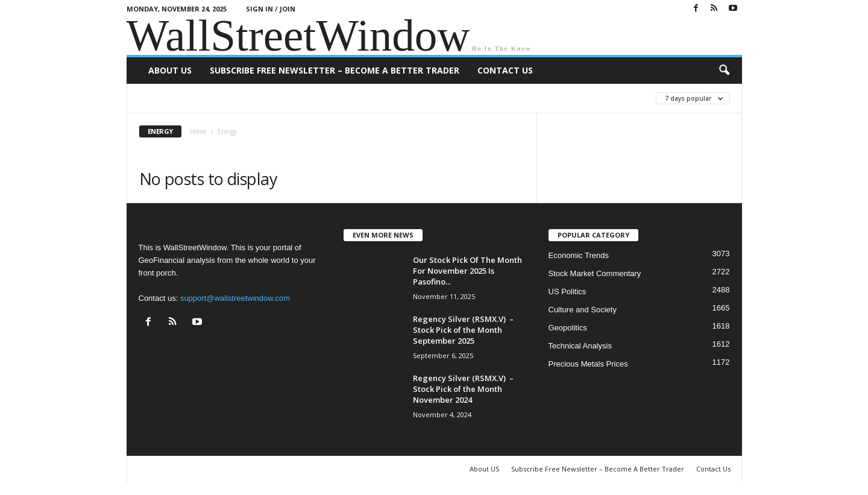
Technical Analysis (580, 346)
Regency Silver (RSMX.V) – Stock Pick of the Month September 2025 (463, 330)
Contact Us (505, 70)
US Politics (568, 292)
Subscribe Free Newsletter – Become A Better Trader (335, 70)
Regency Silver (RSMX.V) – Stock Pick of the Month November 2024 (463, 389)
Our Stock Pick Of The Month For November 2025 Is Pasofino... (467, 271)
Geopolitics (568, 328)
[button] (724, 71)
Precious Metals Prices (588, 364)
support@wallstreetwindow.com (235, 298)
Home (198, 131)
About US (170, 70)
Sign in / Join (271, 9)
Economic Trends (579, 255)
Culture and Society (583, 310)
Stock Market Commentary (595, 273)
